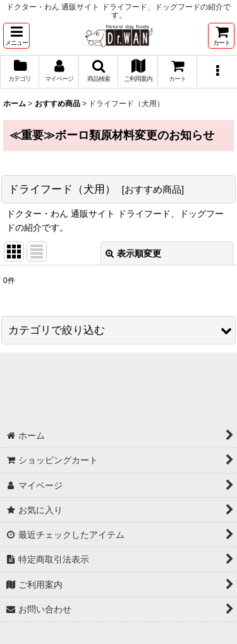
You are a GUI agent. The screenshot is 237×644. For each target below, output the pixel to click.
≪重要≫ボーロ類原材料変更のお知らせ (112, 135)
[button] (16, 36)
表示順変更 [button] (133, 253)
